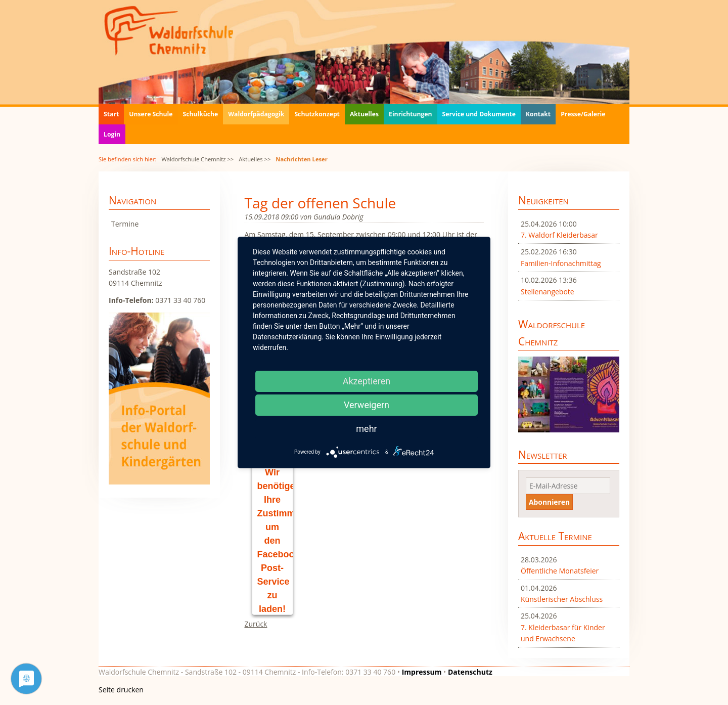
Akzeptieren (367, 381)
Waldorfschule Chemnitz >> (197, 159)
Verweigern (367, 405)
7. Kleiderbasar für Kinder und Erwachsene (563, 633)
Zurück (256, 624)
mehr (366, 429)
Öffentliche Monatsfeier (560, 571)
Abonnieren (549, 502)
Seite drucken (121, 690)
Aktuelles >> (255, 159)
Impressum (422, 672)
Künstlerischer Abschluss (562, 599)
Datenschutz (470, 672)
